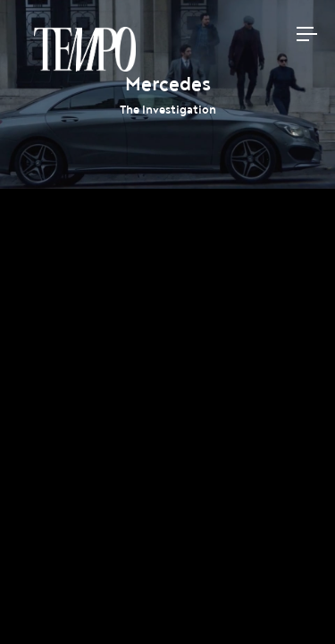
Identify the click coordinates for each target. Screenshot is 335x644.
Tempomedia (85, 49)
